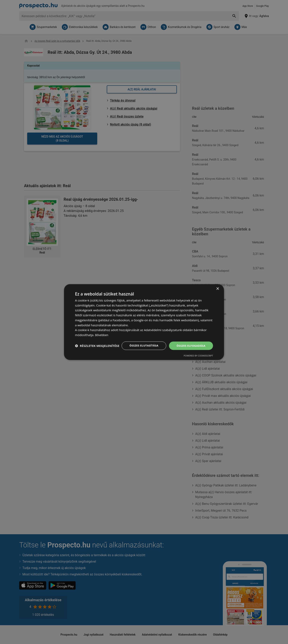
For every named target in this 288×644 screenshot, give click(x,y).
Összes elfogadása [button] (190, 344)
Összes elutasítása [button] (141, 344)
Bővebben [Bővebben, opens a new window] (102, 333)
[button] (127, 354)
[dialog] (144, 322)
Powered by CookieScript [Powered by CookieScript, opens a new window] (90, 354)
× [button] (217, 287)
